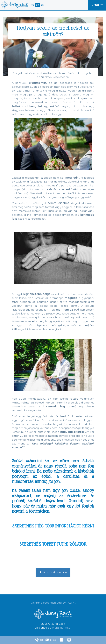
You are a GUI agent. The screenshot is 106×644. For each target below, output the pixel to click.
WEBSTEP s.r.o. (61, 628)
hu (32, 5)
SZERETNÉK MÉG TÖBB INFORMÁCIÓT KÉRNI (53, 526)
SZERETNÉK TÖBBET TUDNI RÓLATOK (53, 544)
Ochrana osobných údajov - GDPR (53, 603)
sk (38, 5)
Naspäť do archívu (53, 572)
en (43, 5)
